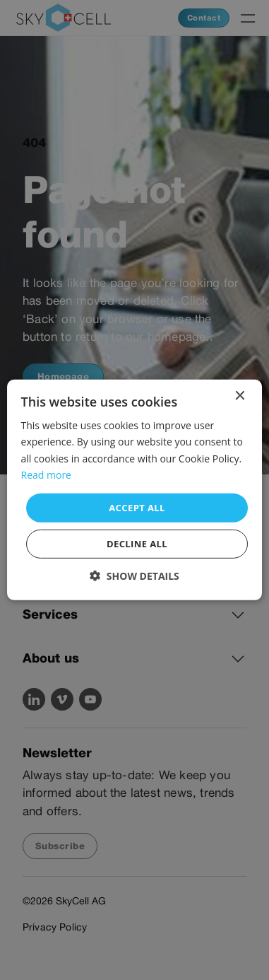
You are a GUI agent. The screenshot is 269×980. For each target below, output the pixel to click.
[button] (134, 576)
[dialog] (134, 490)
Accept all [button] (137, 508)
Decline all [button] (137, 544)
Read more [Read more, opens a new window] (46, 474)
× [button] (239, 396)
